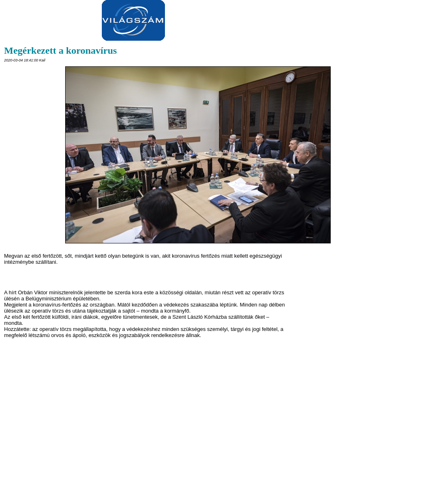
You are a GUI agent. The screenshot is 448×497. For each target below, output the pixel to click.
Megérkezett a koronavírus (60, 50)
